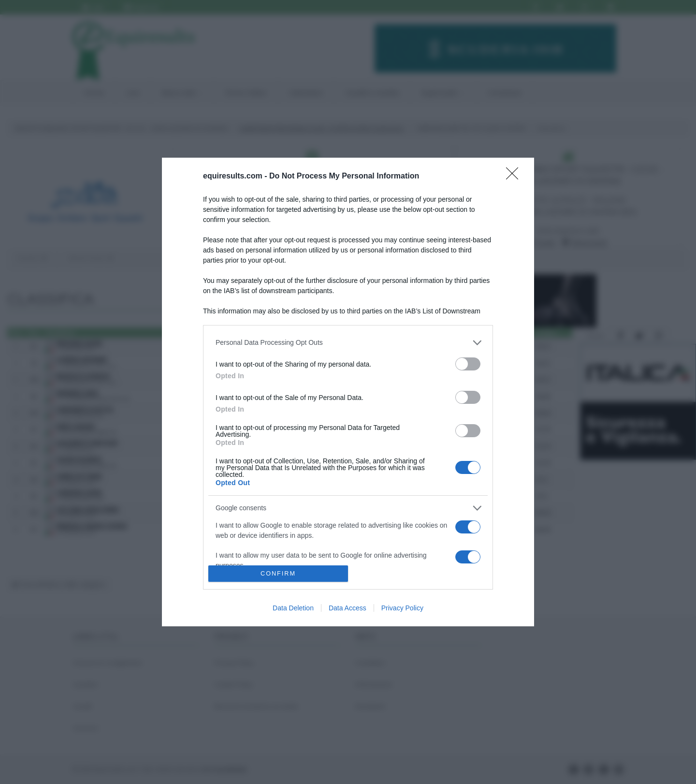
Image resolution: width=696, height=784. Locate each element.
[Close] (515, 177)
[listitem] (348, 343)
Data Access (348, 608)
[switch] (468, 364)
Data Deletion (293, 608)
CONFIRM (278, 574)
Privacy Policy (402, 608)
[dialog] (348, 392)
